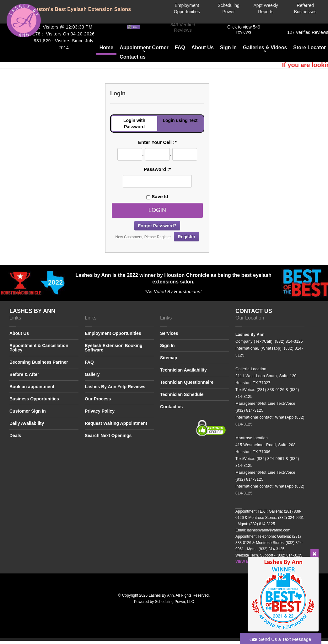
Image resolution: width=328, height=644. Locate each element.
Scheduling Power (229, 8)
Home (106, 48)
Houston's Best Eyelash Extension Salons (80, 9)
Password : (157, 169)
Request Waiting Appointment (116, 423)
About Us (203, 48)
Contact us (133, 57)
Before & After (24, 374)
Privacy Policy (100, 411)
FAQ (180, 48)
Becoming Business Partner (39, 362)
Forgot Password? (157, 226)
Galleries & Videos (265, 48)
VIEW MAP (245, 562)
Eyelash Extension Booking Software (114, 348)
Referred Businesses (305, 8)
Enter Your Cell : (157, 142)
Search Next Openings (108, 435)
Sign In (228, 48)
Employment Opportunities (187, 8)
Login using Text (180, 120)
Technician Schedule (182, 394)
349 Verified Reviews (183, 27)
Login (157, 210)
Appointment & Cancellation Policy (39, 348)
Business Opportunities (34, 399)
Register (186, 237)
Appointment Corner (144, 48)
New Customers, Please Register (157, 237)
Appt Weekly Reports (266, 8)
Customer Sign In (28, 411)
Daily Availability (27, 423)
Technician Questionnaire (187, 382)
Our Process (98, 399)
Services (169, 333)
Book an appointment (32, 387)
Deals (15, 435)
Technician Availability (183, 370)
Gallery (92, 374)
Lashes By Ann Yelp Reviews (115, 387)
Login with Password (134, 124)
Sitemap (169, 358)
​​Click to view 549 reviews (244, 29)
